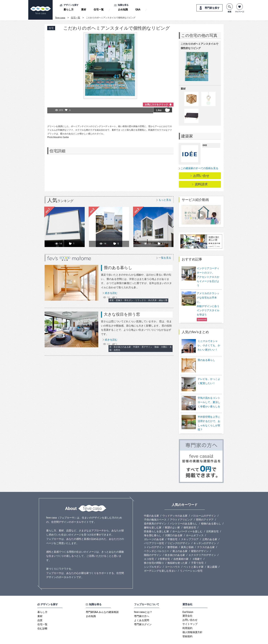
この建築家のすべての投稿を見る (199, 168)
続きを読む (111, 293)
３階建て (197, 549)
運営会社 (187, 606)
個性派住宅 (190, 518)
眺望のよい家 (172, 518)
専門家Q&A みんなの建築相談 (102, 602)
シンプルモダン (153, 557)
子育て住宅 (197, 553)
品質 (40, 611)
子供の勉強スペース (155, 510)
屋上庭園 (212, 557)
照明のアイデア (205, 510)
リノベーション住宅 (191, 561)
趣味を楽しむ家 (153, 518)
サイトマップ (190, 614)
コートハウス (172, 557)
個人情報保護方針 (192, 623)
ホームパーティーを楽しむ (187, 522)
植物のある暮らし (211, 514)
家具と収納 (187, 537)
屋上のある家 (180, 541)
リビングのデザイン (179, 534)
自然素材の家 (181, 549)
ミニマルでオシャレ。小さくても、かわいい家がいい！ (209, 345)
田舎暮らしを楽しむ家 (156, 522)
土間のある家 (210, 530)
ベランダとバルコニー (156, 541)
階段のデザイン (153, 545)
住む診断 (42, 619)
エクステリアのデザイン (202, 545)
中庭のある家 (151, 506)
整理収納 (172, 537)
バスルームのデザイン (204, 506)
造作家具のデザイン (155, 514)
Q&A (138, 9)
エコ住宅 (149, 549)
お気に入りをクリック (156, 104)
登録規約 (187, 627)
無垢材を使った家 (177, 553)
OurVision (188, 602)
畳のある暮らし (118, 268)
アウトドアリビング (181, 510)
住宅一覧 (99, 9)
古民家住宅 (212, 522)
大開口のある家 (174, 526)
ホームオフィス (195, 526)
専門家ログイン (143, 615)
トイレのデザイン (154, 537)
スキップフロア (190, 530)
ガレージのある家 (154, 530)
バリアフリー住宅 (154, 534)
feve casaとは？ (143, 602)
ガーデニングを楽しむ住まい (160, 561)
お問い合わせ (190, 610)
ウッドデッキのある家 (175, 506)
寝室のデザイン (200, 541)
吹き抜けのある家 (175, 545)
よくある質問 (142, 611)
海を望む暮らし (153, 526)
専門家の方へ (142, 606)
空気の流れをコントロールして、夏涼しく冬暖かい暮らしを (209, 395)
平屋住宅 (172, 530)
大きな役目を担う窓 (122, 314)
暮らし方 (69, 9)
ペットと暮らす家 (194, 557)
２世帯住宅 (164, 549)
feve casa (60, 18)
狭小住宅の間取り (154, 553)
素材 (84, 9)
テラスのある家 (206, 537)
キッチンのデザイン (205, 534)
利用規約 (187, 618)
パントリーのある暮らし (184, 514)
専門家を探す (212, 8)
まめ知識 (123, 9)
